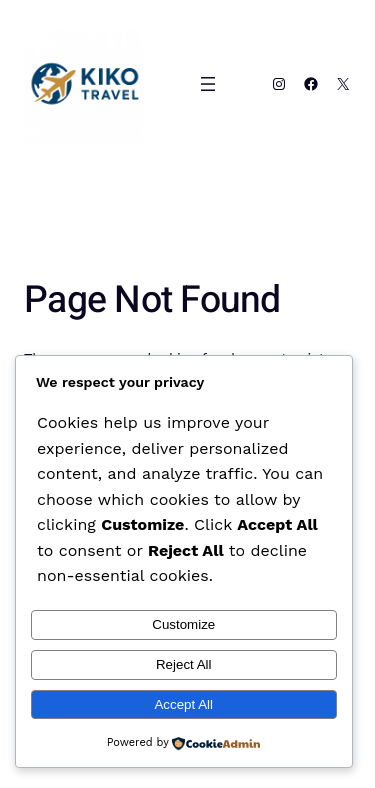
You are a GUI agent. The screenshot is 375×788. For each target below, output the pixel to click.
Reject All (184, 664)
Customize (183, 624)
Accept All (183, 704)
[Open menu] (208, 84)
